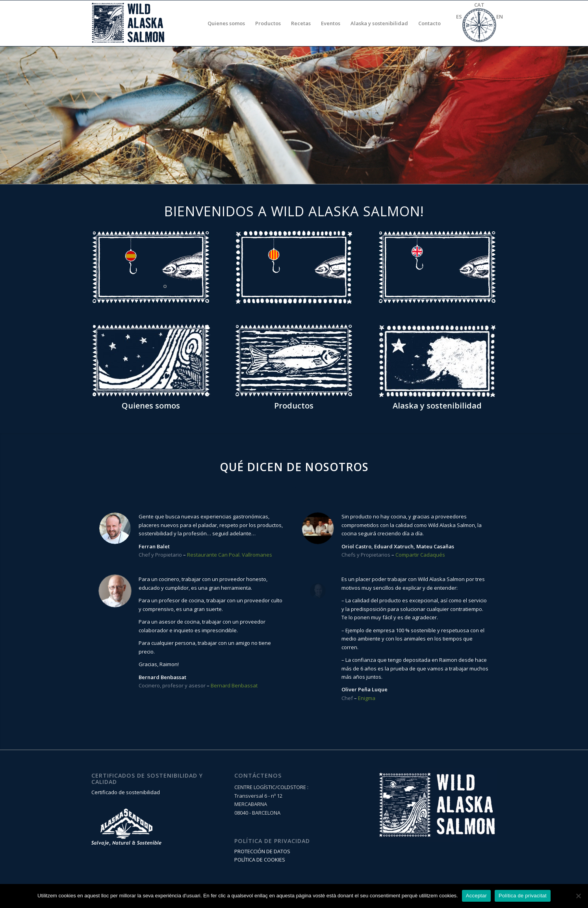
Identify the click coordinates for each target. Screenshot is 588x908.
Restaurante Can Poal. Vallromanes (230, 555)
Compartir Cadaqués (420, 555)
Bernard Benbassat (234, 685)
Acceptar (476, 896)
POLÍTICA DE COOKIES (260, 860)
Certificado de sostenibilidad (126, 792)
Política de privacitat (523, 896)
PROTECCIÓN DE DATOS (262, 851)
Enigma (367, 698)
